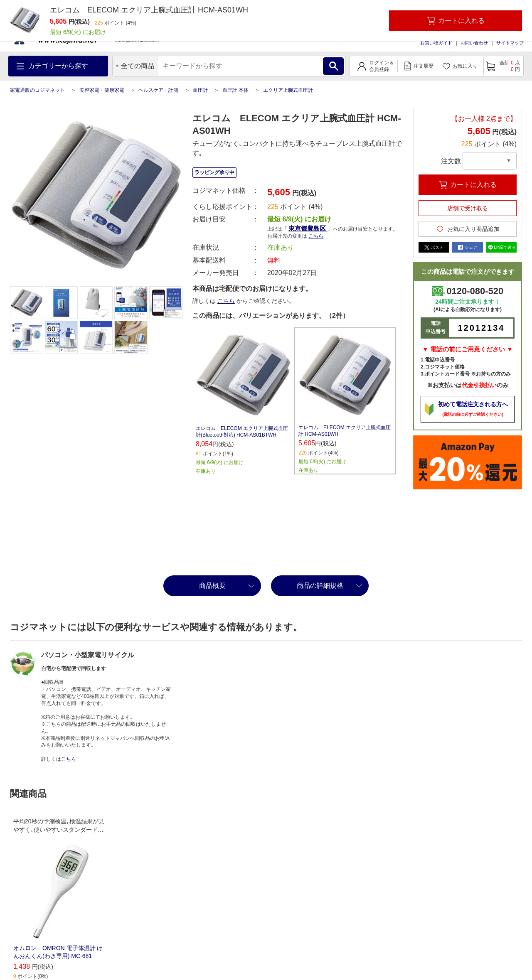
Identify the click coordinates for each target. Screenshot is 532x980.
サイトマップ (510, 43)
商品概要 (212, 586)
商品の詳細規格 (320, 586)
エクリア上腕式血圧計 (288, 90)
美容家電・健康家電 (102, 90)
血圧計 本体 (235, 90)
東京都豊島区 (308, 228)
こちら (316, 236)
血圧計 (200, 90)
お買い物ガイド (436, 43)
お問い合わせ (474, 43)
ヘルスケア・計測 (158, 90)
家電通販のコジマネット (37, 90)
